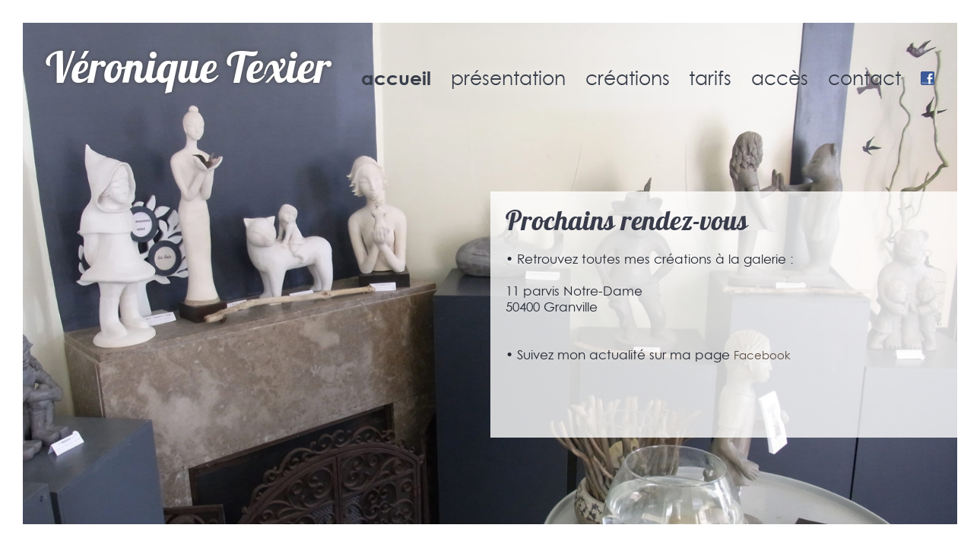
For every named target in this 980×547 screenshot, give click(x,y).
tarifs (710, 78)
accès (780, 78)
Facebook (762, 355)
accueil (396, 78)
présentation (508, 78)
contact (864, 78)
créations (628, 78)
